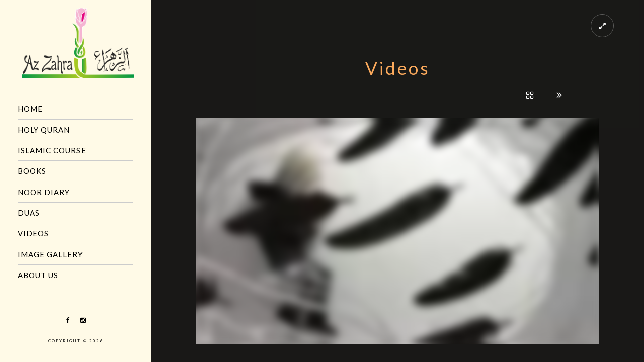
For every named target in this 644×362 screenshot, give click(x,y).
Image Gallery (50, 254)
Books (32, 171)
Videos (33, 233)
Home (30, 109)
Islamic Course (52, 150)
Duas (29, 213)
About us (38, 275)
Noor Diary (44, 192)
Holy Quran (44, 130)
